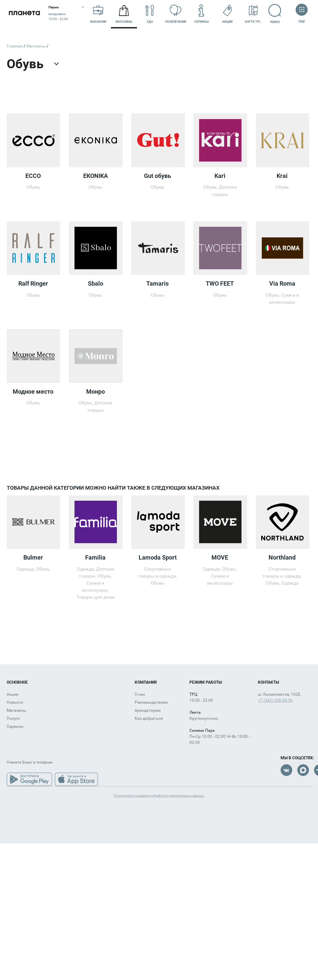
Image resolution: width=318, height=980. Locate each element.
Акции (227, 14)
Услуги (13, 718)
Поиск (276, 14)
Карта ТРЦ (253, 14)
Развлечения (176, 14)
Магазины (124, 14)
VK (286, 770)
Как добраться (149, 718)
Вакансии (98, 14)
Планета (24, 14)
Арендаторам (148, 710)
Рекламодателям (151, 702)
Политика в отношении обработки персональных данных (159, 796)
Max (303, 770)
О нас (140, 694)
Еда (150, 14)
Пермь (54, 7)
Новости (15, 702)
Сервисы (202, 14)
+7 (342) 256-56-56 (275, 700)
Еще (302, 14)
